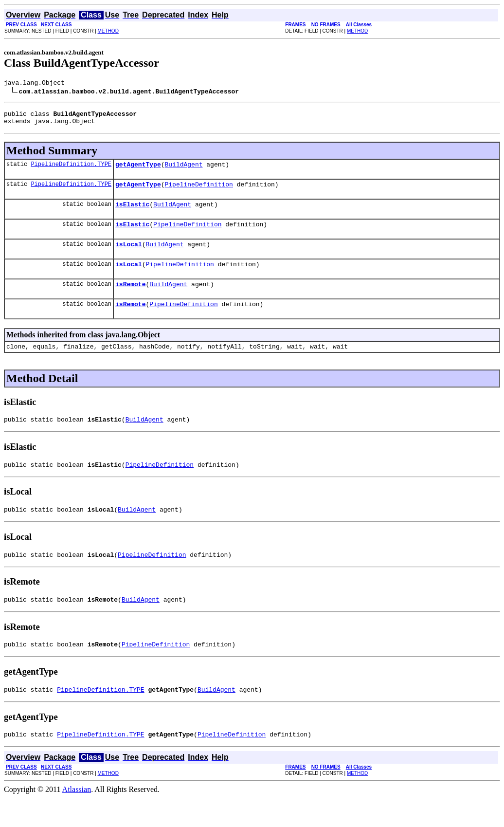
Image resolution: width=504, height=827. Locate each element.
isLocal (129, 256)
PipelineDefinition (198, 191)
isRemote (130, 298)
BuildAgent (183, 170)
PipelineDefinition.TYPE (71, 170)
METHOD (108, 31)
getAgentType (138, 170)
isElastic (132, 213)
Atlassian (77, 818)
